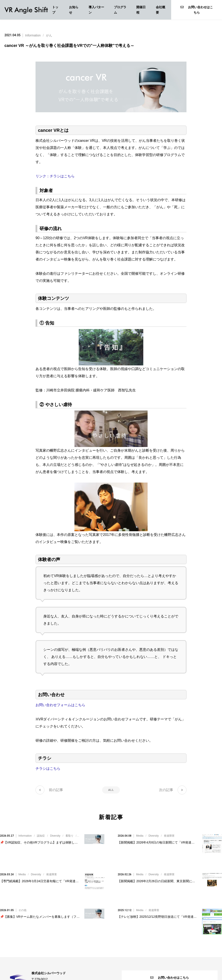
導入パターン (96, 10)
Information (33, 35)
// (155, 830)
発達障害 (169, 830)
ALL (111, 790)
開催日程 (141, 10)
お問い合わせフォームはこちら (60, 705)
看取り (69, 830)
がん (49, 35)
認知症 (41, 830)
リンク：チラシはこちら (55, 176)
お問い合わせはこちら (197, 10)
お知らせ (74, 10)
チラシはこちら (48, 769)
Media (140, 830)
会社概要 (161, 10)
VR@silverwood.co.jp (59, 958)
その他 (22, 884)
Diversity (55, 830)
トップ (55, 10)
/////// (72, 830)
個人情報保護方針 (111, 968)
